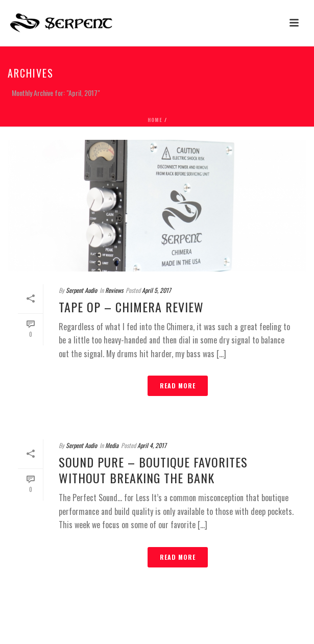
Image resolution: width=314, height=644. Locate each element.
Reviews (114, 290)
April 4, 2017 (152, 445)
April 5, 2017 (156, 290)
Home (155, 120)
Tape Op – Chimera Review (131, 307)
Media (112, 445)
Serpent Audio (81, 290)
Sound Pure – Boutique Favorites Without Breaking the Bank (153, 470)
